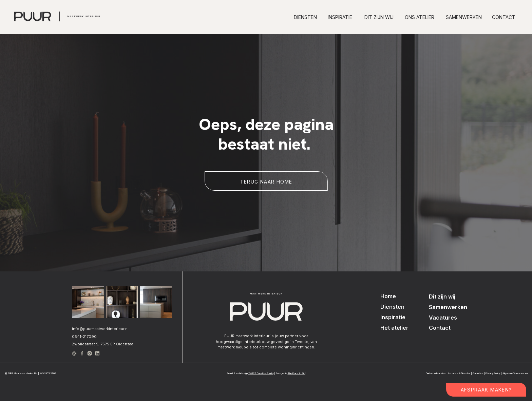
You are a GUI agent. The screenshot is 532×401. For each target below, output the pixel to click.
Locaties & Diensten (459, 373)
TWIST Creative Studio (261, 373)
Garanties (478, 373)
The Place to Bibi (297, 373)
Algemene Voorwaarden (515, 373)
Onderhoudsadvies (436, 373)
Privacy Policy (493, 373)
